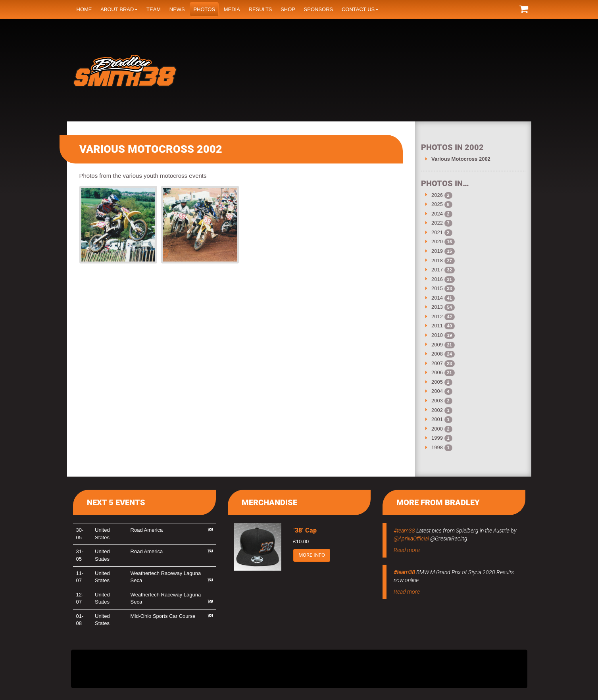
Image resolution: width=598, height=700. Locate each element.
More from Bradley (438, 502)
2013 (437, 307)
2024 (437, 214)
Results (261, 9)
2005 (437, 382)
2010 (437, 335)
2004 (437, 391)
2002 (437, 410)
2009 (437, 345)
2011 (437, 326)
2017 (437, 270)
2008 (437, 354)
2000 (437, 429)
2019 (437, 251)
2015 (437, 288)
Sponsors (319, 9)
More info (312, 555)
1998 (437, 447)
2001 (437, 419)
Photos (204, 9)
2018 (437, 261)
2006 (437, 372)
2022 (437, 223)
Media (232, 9)
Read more (407, 550)
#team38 (404, 531)
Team (154, 9)
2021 (437, 232)
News (177, 9)
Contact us (360, 9)
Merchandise (269, 502)
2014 (437, 298)
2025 (437, 204)
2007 (437, 363)
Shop (288, 9)
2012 (437, 316)
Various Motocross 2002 (461, 159)
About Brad (119, 9)
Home (84, 9)
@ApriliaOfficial (411, 538)
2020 (437, 241)
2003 (437, 401)
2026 (437, 195)
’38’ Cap (305, 530)
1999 (437, 438)
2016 (437, 279)
